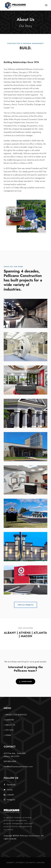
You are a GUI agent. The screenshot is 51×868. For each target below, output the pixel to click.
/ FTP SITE (9, 730)
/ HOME (7, 735)
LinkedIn (9, 795)
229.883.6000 (10, 761)
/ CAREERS (9, 720)
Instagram (9, 800)
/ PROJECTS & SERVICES (15, 715)
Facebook (10, 785)
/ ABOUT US (9, 725)
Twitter (8, 790)
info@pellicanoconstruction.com (18, 767)
